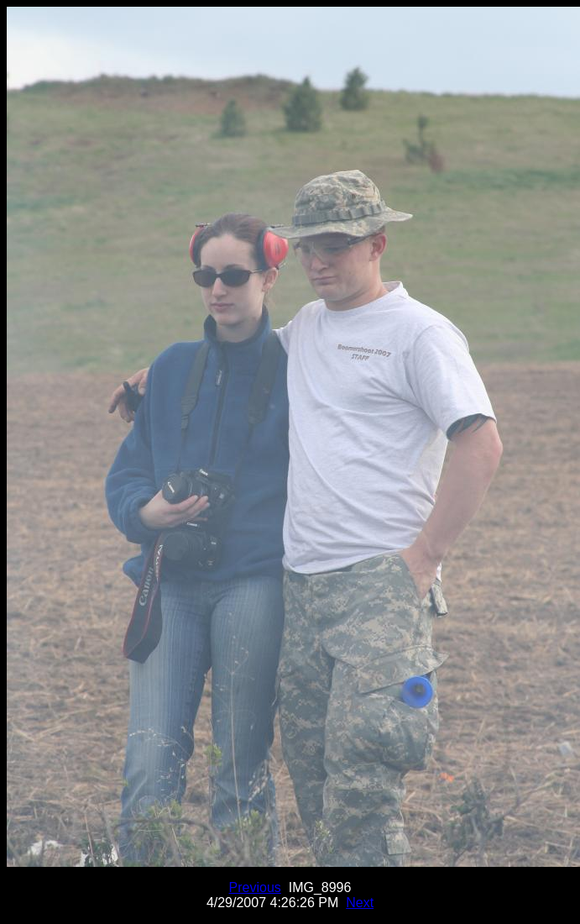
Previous (255, 887)
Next (360, 903)
